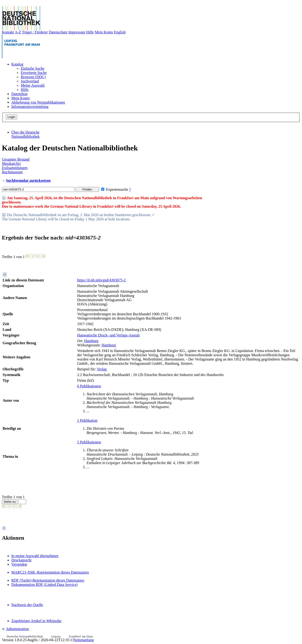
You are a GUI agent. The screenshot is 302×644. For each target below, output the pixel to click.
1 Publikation (87, 420)
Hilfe (90, 32)
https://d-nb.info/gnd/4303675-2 (101, 280)
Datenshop (19, 94)
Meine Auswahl (33, 85)
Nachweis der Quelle (27, 605)
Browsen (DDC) (33, 77)
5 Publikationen (89, 442)
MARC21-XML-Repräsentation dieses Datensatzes (50, 572)
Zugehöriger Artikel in (36, 621)
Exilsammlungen (15, 168)
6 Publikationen (89, 386)
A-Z (18, 32)
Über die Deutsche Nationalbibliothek (25, 134)
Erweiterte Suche (34, 73)
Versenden (19, 564)
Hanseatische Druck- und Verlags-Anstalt (108, 335)
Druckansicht (21, 560)
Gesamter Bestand (16, 159)
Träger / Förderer (35, 32)
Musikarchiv (11, 164)
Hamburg (91, 341)
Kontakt (8, 32)
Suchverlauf (30, 81)
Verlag (102, 369)
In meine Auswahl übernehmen (35, 556)
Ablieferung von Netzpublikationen (38, 102)
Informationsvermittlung (30, 107)
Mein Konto (104, 32)
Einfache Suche (33, 68)
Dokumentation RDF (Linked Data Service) (44, 585)
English (120, 32)
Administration (15, 629)
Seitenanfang (84, 640)
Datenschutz (58, 32)
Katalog (17, 64)
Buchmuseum (12, 172)
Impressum (77, 32)
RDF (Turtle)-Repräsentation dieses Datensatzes (48, 580)
